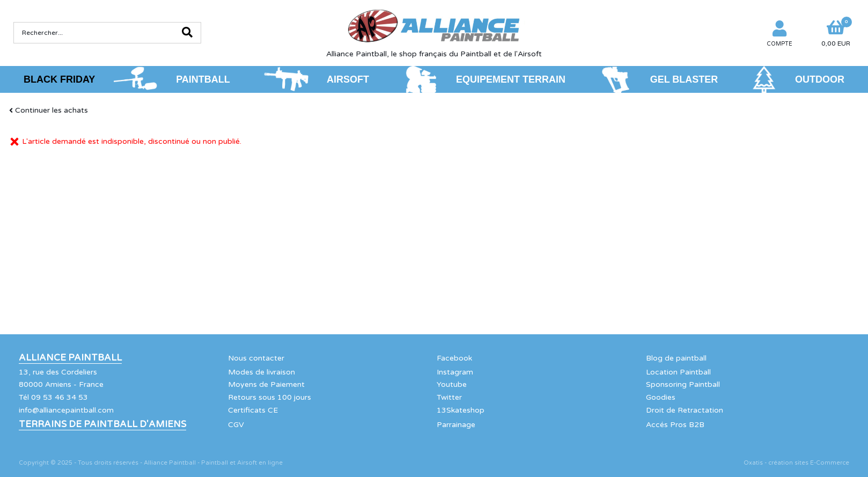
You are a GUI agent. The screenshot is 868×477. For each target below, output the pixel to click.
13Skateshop (461, 410)
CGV (236, 425)
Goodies (661, 397)
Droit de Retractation (685, 410)
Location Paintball (678, 372)
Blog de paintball (676, 358)
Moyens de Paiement (266, 384)
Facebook (454, 358)
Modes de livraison (262, 372)
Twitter (449, 397)
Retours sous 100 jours (270, 397)
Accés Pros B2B (675, 425)
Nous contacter (256, 358)
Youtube (452, 384)
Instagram (455, 372)
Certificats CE (253, 410)
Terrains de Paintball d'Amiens (102, 424)
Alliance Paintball (70, 358)
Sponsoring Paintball (683, 384)
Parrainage (456, 425)
